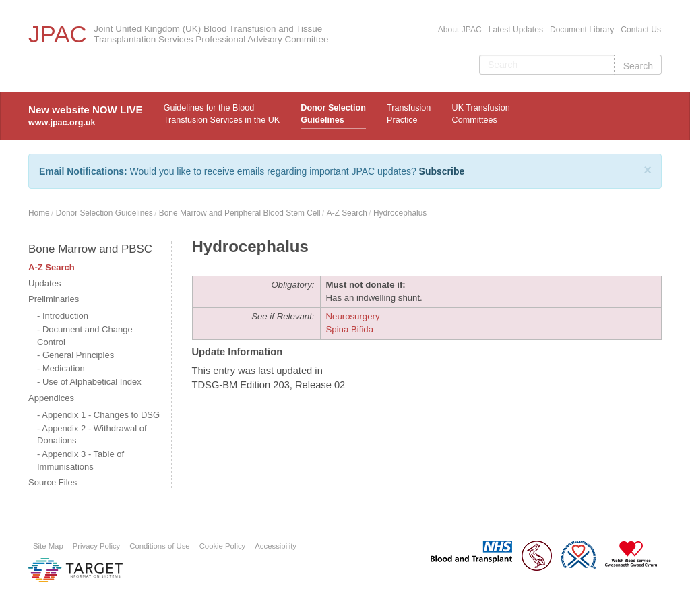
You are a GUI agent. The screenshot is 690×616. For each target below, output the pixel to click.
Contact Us (641, 30)
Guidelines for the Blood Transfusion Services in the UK (222, 114)
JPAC (58, 34)
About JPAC (460, 30)
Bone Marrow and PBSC (90, 249)
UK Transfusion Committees (481, 114)
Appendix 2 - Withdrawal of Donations (92, 435)
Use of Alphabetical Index (92, 382)
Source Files (53, 482)
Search (638, 66)
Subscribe (442, 171)
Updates (44, 283)
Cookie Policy (223, 546)
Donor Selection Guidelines (333, 114)
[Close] (648, 170)
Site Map (48, 546)
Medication (64, 368)
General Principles (78, 355)
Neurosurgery (353, 316)
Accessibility (276, 546)
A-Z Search (347, 213)
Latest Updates (516, 30)
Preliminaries (54, 299)
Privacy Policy (97, 546)
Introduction (65, 316)
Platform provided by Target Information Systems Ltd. (75, 570)
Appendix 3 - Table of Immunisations (81, 460)
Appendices (51, 398)
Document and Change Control (85, 336)
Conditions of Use (159, 546)
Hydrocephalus (400, 213)
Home (39, 213)
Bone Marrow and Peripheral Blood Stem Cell (240, 213)
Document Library (582, 30)
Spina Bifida (350, 329)
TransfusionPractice (409, 114)
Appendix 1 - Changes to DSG (101, 415)
